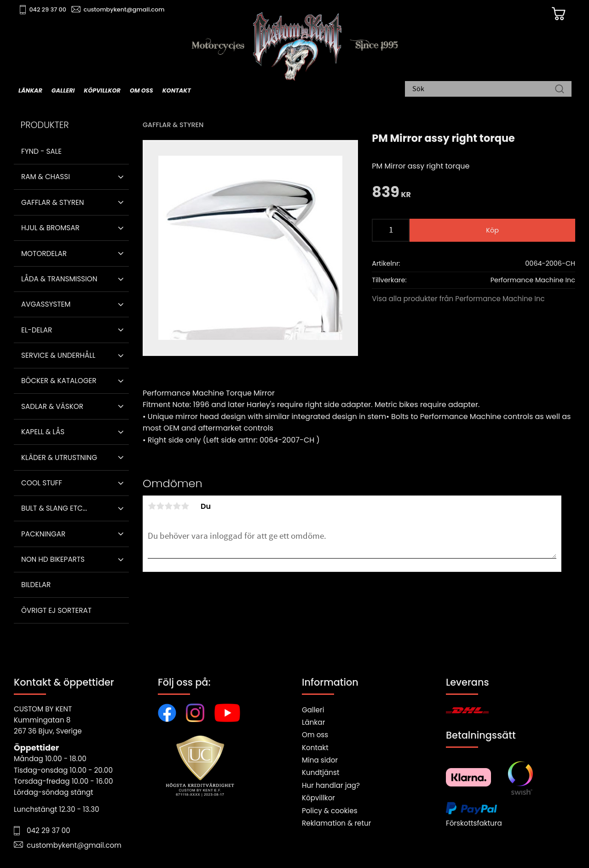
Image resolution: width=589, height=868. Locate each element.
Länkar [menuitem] (30, 90)
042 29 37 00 (49, 9)
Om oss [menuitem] (141, 90)
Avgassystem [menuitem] (46, 304)
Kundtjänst (321, 772)
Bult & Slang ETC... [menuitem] (54, 508)
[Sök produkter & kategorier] (484, 90)
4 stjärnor (177, 506)
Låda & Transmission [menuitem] (59, 279)
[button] (121, 177)
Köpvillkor (318, 798)
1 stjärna (152, 506)
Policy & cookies (330, 811)
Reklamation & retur (336, 823)
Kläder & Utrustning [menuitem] (59, 457)
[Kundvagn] (556, 14)
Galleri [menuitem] (63, 90)
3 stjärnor (168, 506)
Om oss (315, 735)
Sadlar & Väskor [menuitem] (52, 406)
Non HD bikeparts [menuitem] (53, 559)
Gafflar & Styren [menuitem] (52, 202)
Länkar (313, 722)
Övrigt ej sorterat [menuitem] (56, 610)
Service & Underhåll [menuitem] (58, 355)
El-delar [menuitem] (37, 330)
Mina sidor (320, 760)
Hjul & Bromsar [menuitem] (50, 228)
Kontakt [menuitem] (177, 90)
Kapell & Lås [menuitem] (43, 432)
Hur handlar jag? (331, 785)
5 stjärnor (185, 506)
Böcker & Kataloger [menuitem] (59, 381)
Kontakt (315, 748)
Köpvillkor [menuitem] (102, 90)
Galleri (313, 710)
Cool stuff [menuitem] (42, 483)
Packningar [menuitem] (43, 534)
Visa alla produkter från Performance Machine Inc (458, 299)
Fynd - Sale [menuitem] (41, 151)
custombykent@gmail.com (125, 9)
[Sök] (560, 90)
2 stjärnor (160, 506)
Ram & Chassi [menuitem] (46, 177)
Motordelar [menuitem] (44, 253)
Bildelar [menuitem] (36, 585)
